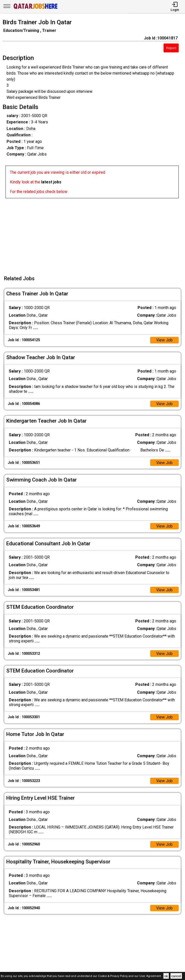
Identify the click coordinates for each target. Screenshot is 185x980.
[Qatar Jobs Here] (36, 8)
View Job (164, 340)
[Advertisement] (94, 234)
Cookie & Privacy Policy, (113, 976)
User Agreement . (151, 976)
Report (171, 48)
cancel (176, 976)
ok (166, 976)
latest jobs (51, 182)
